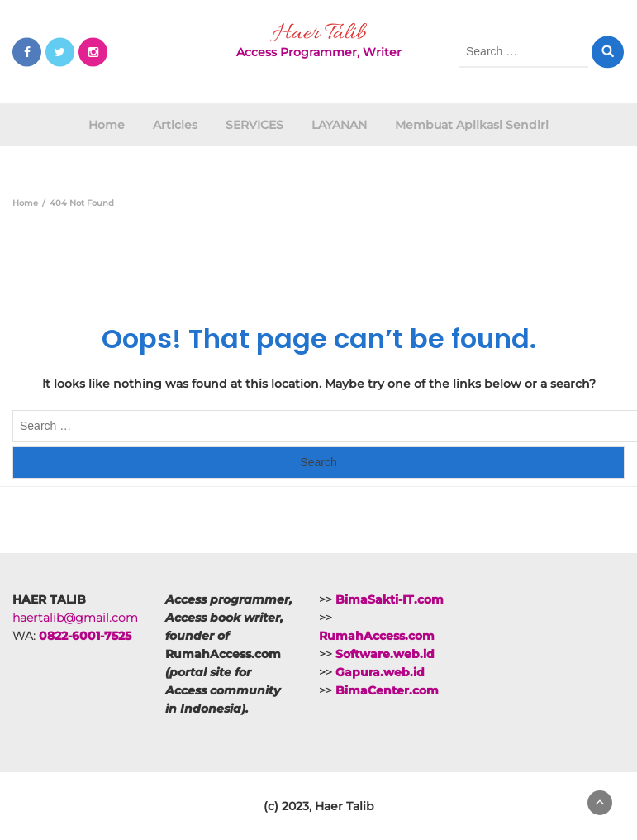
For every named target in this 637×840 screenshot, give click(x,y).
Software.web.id (385, 654)
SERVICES (254, 125)
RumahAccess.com (377, 636)
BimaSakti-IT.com (390, 599)
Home (107, 125)
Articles (175, 125)
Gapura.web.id (380, 672)
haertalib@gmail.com (75, 618)
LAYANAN (339, 125)
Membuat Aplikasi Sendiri (472, 125)
